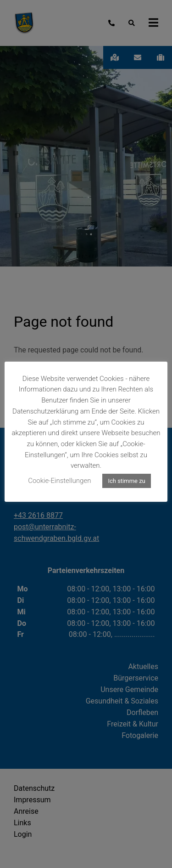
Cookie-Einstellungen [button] (59, 481)
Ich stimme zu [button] (126, 481)
